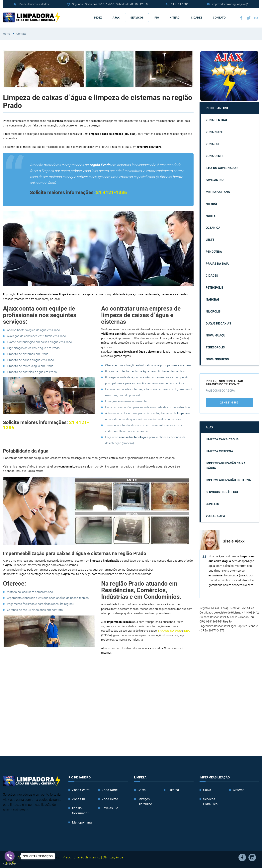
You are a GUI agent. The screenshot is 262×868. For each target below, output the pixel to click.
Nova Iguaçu (216, 334)
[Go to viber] (10, 856)
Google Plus (256, 17)
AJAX (116, 17)
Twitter (249, 17)
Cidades (197, 17)
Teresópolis (215, 346)
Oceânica (213, 227)
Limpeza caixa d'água (222, 438)
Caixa (142, 789)
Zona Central (217, 119)
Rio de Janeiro (217, 107)
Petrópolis (215, 287)
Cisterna (173, 789)
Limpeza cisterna (219, 450)
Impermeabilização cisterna (228, 479)
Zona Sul (213, 143)
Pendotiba (214, 251)
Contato (219, 17)
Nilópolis (213, 311)
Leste (210, 239)
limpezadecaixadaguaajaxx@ (230, 4)
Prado (67, 856)
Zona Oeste (215, 155)
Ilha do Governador (222, 167)
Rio (157, 17)
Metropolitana (218, 191)
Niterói (175, 17)
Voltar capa (215, 515)
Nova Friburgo (217, 358)
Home (7, 33)
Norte (211, 215)
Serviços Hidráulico (222, 491)
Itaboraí (212, 299)
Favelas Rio (215, 179)
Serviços (137, 17)
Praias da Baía (217, 263)
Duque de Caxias (218, 323)
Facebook (241, 17)
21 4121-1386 (180, 4)
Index (98, 17)
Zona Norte (215, 131)
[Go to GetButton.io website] (10, 864)
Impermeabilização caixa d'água (226, 465)
